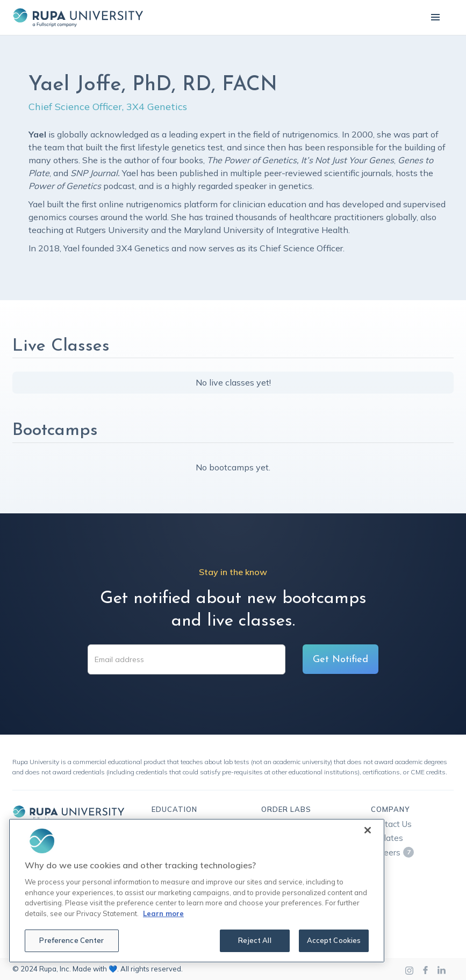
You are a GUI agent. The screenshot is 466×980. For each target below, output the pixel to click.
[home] (78, 17)
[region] (197, 891)
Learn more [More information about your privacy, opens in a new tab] (163, 913)
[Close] (368, 830)
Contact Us (391, 824)
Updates (387, 838)
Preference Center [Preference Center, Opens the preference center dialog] (71, 940)
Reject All (254, 940)
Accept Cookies (334, 940)
